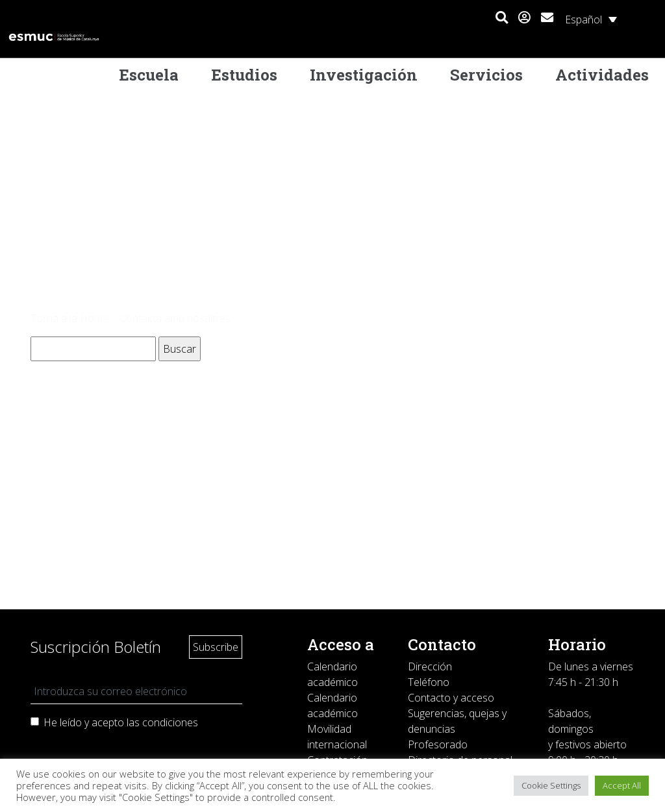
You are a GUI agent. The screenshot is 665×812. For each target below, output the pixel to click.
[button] (502, 18)
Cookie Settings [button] (551, 785)
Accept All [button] (622, 785)
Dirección (430, 666)
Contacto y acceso (451, 698)
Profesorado (438, 744)
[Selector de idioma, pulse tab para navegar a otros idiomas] (591, 19)
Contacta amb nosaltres (175, 318)
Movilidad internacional (337, 737)
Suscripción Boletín (96, 647)
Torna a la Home (69, 318)
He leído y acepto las (121, 722)
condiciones (170, 722)
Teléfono (429, 682)
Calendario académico (332, 674)
